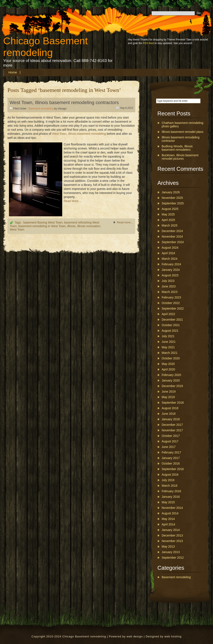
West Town (17, 229)
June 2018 (169, 414)
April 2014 (168, 524)
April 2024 (168, 253)
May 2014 (168, 519)
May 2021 (168, 347)
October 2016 (171, 463)
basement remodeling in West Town (42, 226)
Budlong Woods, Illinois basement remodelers (177, 148)
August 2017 (170, 441)
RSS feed (148, 43)
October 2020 (171, 358)
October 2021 (171, 325)
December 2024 (172, 231)
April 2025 (168, 220)
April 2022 (168, 314)
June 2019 (169, 392)
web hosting (173, 636)
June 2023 (169, 286)
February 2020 (171, 375)
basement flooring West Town (43, 222)
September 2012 (173, 558)
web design (135, 636)
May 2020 (168, 364)
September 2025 (173, 203)
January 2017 (171, 458)
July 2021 (168, 336)
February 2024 (171, 264)
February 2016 (171, 491)
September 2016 (173, 469)
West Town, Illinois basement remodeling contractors (64, 103)
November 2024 (172, 237)
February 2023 (171, 297)
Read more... (125, 222)
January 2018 (171, 419)
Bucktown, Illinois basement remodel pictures (180, 157)
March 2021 (170, 353)
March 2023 (170, 292)
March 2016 (170, 486)
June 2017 (169, 447)
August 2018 (170, 408)
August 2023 (170, 275)
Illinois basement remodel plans (183, 132)
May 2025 (168, 214)
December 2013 (172, 535)
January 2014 (171, 530)
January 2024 (171, 270)
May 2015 (168, 502)
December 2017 (172, 425)
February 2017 (171, 452)
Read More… (73, 201)
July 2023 (168, 281)
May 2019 (168, 397)
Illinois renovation (89, 226)
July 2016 (168, 480)
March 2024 (170, 259)
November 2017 (172, 430)
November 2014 (172, 508)
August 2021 (170, 331)
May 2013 (168, 546)
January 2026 (171, 192)
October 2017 (171, 436)
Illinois (71, 226)
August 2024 (170, 248)
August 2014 (170, 513)
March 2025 (170, 225)
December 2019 (172, 386)
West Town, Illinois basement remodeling (79, 134)
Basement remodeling (41, 109)
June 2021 (169, 342)
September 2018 (173, 403)
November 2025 (172, 198)
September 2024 (173, 242)
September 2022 (173, 308)
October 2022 (171, 303)
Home (13, 72)
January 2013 (171, 552)
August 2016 (170, 475)
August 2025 (170, 209)
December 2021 (172, 320)
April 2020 (168, 369)
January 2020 (171, 380)
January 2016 (171, 497)
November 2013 (172, 541)
